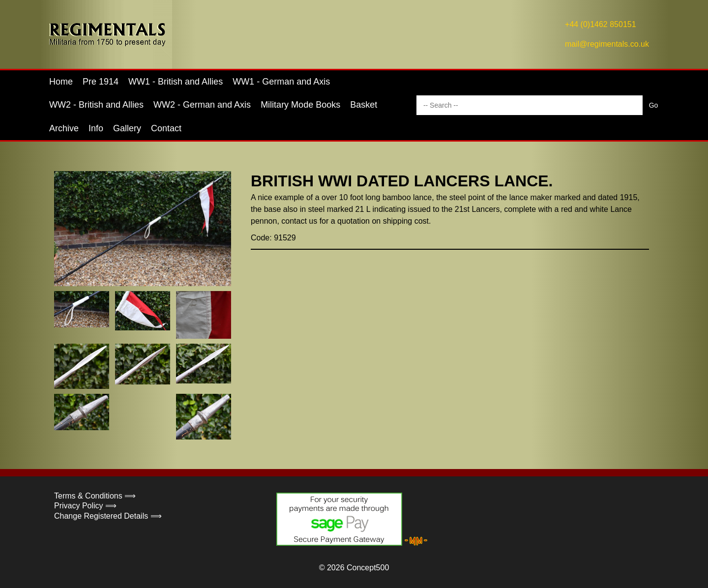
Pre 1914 (101, 82)
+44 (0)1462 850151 (601, 24)
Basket (364, 105)
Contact (166, 128)
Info (96, 128)
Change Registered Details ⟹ (108, 516)
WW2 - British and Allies (96, 105)
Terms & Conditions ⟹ (95, 496)
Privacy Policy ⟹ (85, 506)
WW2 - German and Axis (202, 105)
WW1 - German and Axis (281, 82)
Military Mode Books (300, 105)
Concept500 (368, 568)
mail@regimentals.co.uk (607, 44)
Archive (64, 128)
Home (61, 82)
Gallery (127, 128)
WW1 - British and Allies (176, 82)
